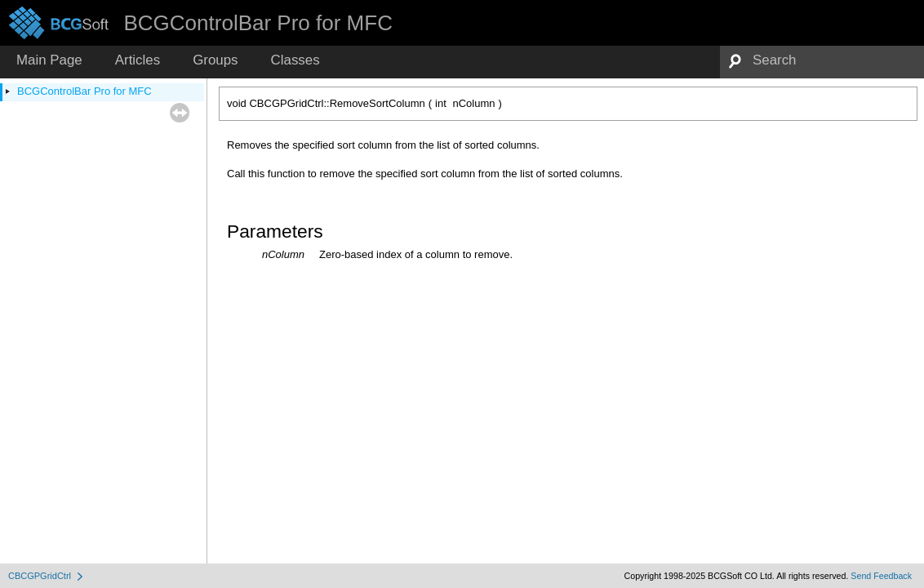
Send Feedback (881, 576)
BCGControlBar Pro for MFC (84, 91)
